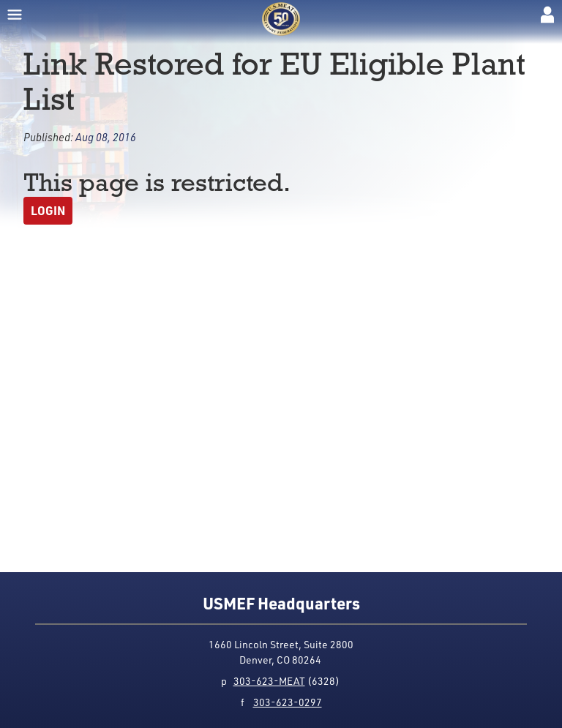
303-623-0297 (288, 702)
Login (48, 210)
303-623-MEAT (269, 681)
